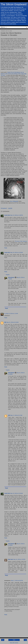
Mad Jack (10, 559)
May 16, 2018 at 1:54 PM (19, 559)
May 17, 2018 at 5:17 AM (16, 415)
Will (5, 322)
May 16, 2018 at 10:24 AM (17, 493)
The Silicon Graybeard (14, 4)
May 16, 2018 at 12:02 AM (17, 252)
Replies (8, 275)
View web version (14, 643)
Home (14, 640)
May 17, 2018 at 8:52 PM (17, 581)
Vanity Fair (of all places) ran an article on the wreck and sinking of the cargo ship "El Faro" (14, 74)
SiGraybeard (11, 277)
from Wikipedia (14, 201)
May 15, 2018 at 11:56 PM (17, 215)
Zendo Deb (7, 215)
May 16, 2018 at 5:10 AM (13, 322)
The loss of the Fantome (21, 241)
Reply (6, 248)
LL (5, 313)
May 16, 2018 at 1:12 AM (12, 313)
